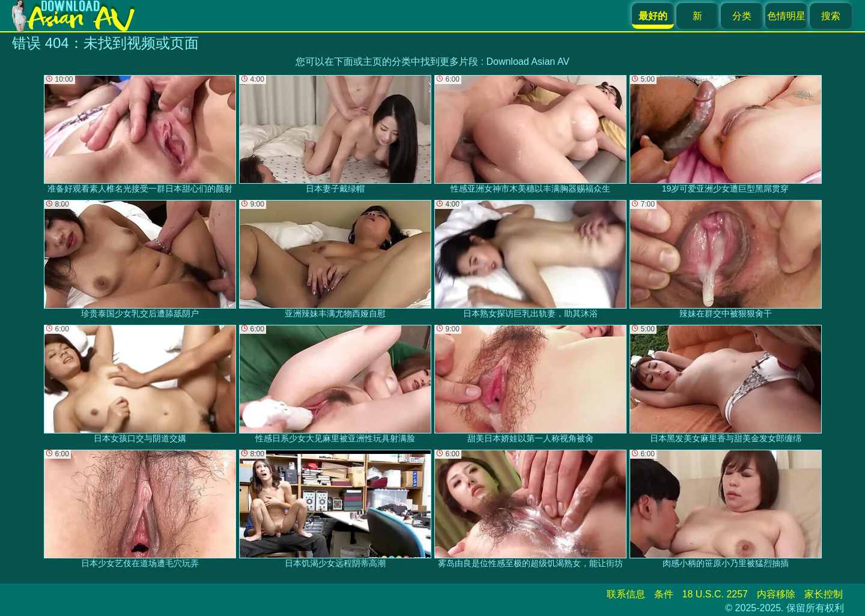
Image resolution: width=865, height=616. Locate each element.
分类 (742, 16)
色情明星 (786, 16)
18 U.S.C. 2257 (715, 594)
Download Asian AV (527, 62)
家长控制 (824, 594)
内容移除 (776, 594)
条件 (664, 594)
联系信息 (626, 594)
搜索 (831, 16)
